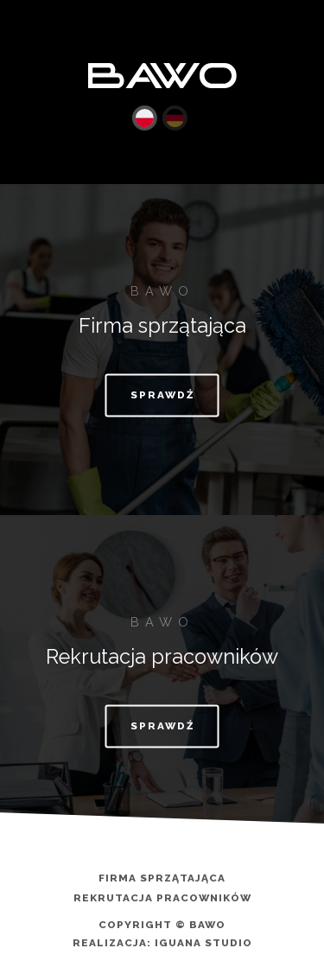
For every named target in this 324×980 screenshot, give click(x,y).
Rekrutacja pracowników (162, 899)
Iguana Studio (203, 943)
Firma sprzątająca (162, 879)
